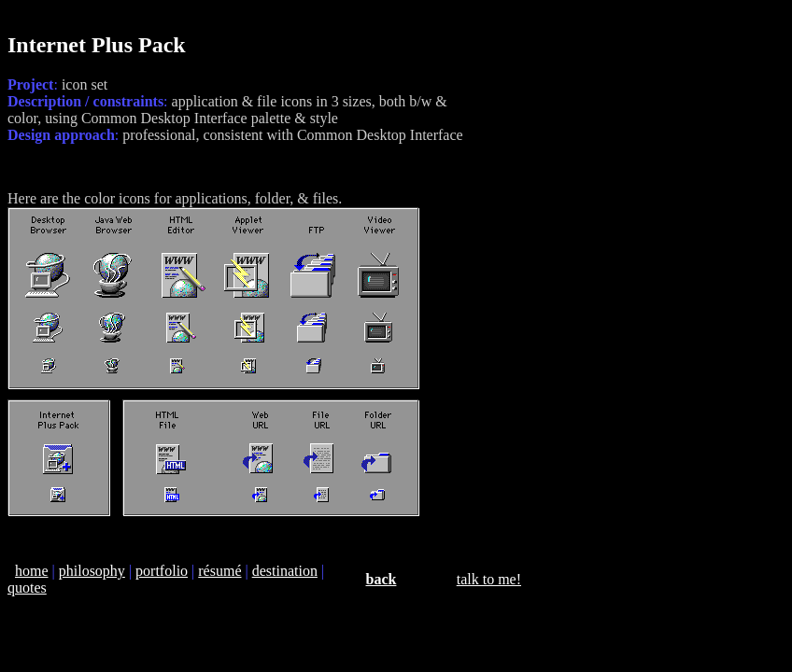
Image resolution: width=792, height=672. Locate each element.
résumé (219, 571)
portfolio (162, 571)
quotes (27, 588)
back (382, 579)
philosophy (92, 571)
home (32, 571)
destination (285, 571)
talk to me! (489, 579)
